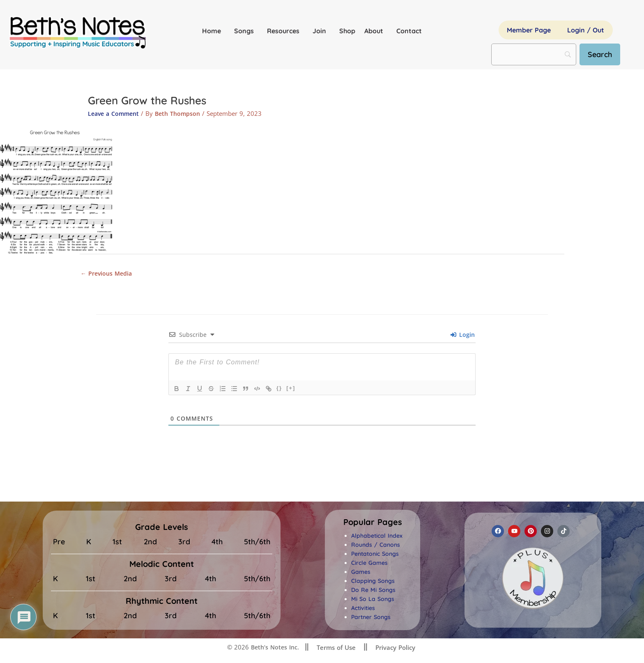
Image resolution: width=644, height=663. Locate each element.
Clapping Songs (373, 582)
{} (279, 389)
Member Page (529, 30)
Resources (285, 31)
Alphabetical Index (377, 537)
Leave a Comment (115, 113)
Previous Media (108, 274)
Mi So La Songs (373, 600)
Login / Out (586, 30)
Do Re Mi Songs (373, 591)
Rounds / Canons (376, 546)
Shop (347, 31)
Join (321, 31)
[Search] (604, 54)
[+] (291, 389)
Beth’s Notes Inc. (274, 648)
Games (361, 573)
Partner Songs (371, 618)
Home (214, 31)
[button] (373, 523)
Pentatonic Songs (375, 555)
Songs (246, 31)
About (376, 31)
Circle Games (369, 564)
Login (463, 336)
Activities (363, 609)
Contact (409, 31)
